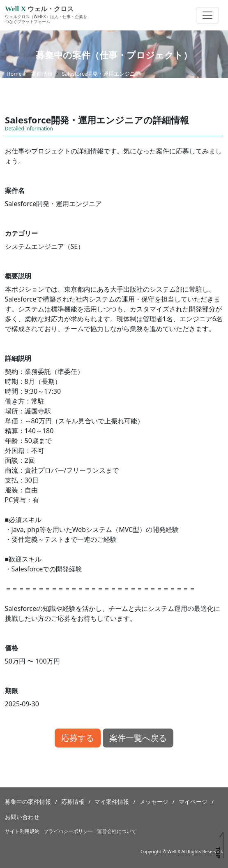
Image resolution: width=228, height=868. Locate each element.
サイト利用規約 (22, 831)
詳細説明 (18, 358)
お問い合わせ (22, 817)
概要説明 (18, 276)
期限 (12, 691)
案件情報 (42, 74)
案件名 (15, 190)
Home (14, 74)
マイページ (193, 802)
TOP (218, 852)
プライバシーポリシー (68, 831)
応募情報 (73, 802)
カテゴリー (21, 233)
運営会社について (117, 831)
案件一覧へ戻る (138, 738)
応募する (78, 738)
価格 (12, 648)
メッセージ (154, 802)
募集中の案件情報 (28, 802)
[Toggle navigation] (207, 15)
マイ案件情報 (112, 802)
